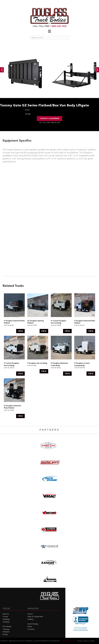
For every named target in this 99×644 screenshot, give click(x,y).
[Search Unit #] (49, 38)
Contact (31, 629)
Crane (5, 616)
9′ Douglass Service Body (37, 363)
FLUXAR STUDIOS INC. (68, 641)
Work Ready (33, 624)
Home (30, 614)
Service (6, 614)
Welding (6, 619)
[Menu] (49, 31)
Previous (2, 70)
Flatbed (6, 632)
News (30, 626)
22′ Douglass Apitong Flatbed (36, 322)
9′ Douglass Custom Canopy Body (82, 364)
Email (28, 114)
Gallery (30, 619)
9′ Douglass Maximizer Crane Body (59, 364)
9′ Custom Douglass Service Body (12, 364)
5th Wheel (7, 626)
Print (27, 110)
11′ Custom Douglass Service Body (59, 322)
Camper (6, 622)
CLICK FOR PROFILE (81, 630)
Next (97, 70)
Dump (5, 634)
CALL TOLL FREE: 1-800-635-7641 (50, 123)
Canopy (6, 629)
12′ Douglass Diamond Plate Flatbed (12, 407)
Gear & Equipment (35, 616)
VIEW (20, 331)
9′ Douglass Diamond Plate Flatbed (14, 322)
